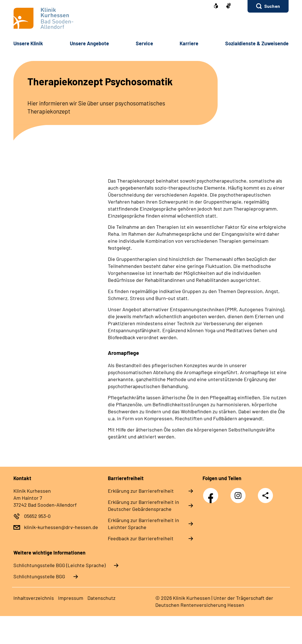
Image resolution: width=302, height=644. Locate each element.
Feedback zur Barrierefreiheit (141, 538)
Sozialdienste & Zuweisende (257, 43)
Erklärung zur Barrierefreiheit (141, 491)
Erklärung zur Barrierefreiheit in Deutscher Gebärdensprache (143, 505)
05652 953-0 (37, 516)
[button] (268, 6)
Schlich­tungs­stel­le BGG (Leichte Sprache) (60, 565)
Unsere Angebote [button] (89, 43)
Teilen (265, 496)
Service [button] (144, 43)
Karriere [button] (189, 43)
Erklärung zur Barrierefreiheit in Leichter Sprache (143, 524)
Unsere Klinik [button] (28, 43)
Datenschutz (101, 598)
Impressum (71, 598)
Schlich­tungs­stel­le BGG (39, 576)
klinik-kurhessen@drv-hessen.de (61, 527)
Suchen (272, 6)
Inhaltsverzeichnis (34, 598)
